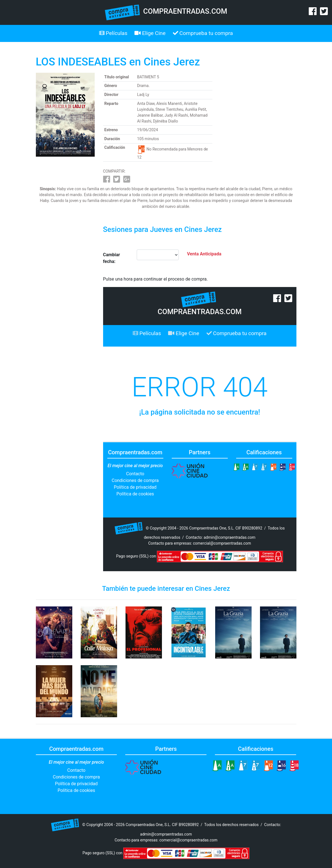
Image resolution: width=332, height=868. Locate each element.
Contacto (135, 474)
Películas (113, 33)
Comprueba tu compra (203, 33)
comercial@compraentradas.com (222, 543)
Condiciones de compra (135, 480)
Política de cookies (135, 494)
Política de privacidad (135, 487)
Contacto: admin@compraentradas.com (221, 537)
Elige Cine (150, 33)
